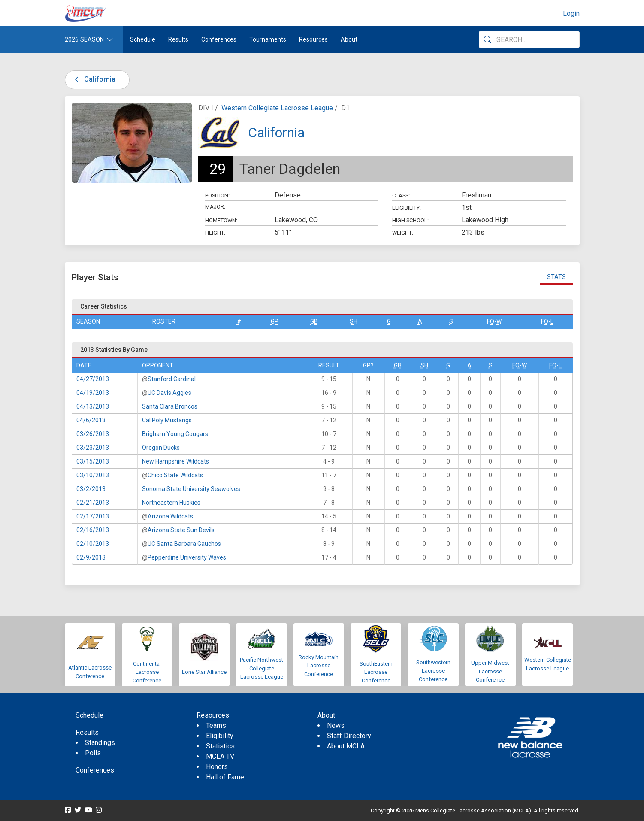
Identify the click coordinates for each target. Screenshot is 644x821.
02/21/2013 (93, 503)
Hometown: (221, 220)
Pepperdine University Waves (187, 557)
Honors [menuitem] (217, 767)
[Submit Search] (487, 39)
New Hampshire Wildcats (175, 461)
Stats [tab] (556, 277)
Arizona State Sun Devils (181, 530)
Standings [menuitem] (100, 743)
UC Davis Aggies (169, 393)
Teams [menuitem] (216, 726)
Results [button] (178, 39)
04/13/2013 (93, 406)
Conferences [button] (219, 39)
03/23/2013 (93, 448)
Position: (217, 195)
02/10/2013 (93, 544)
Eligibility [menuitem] (220, 736)
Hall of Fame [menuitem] (225, 777)
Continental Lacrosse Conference (147, 672)
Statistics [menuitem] (220, 746)
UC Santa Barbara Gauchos (184, 544)
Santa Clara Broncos (170, 406)
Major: (215, 207)
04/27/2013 (93, 379)
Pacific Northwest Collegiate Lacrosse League (262, 668)
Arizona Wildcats (170, 516)
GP (275, 321)
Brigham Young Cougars (175, 434)
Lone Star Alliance (204, 672)
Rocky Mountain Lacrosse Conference (319, 666)
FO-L (547, 321)
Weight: (403, 233)
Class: (401, 195)
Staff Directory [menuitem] (349, 736)
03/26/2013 (93, 434)
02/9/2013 (91, 557)
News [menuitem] (336, 726)
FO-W (494, 321)
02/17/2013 (93, 516)
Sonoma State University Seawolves (191, 489)
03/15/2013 (93, 461)
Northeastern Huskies (171, 503)
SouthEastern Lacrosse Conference (376, 672)
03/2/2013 (91, 489)
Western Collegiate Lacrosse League (277, 108)
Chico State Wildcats (175, 475)
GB (314, 321)
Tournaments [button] (268, 39)
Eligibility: (407, 208)
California (94, 79)
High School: (410, 220)
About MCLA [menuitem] (346, 746)
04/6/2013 (91, 420)
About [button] (349, 39)
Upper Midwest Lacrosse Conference (490, 671)
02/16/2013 (93, 530)
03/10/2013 (93, 475)
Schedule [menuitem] (143, 39)
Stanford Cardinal (172, 379)
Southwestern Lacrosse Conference (433, 671)
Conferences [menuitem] (95, 770)
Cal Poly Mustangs (167, 420)
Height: (215, 233)
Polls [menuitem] (93, 753)
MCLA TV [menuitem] (220, 756)
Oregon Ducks (161, 448)
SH (354, 321)
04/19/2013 (93, 393)
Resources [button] (313, 39)
